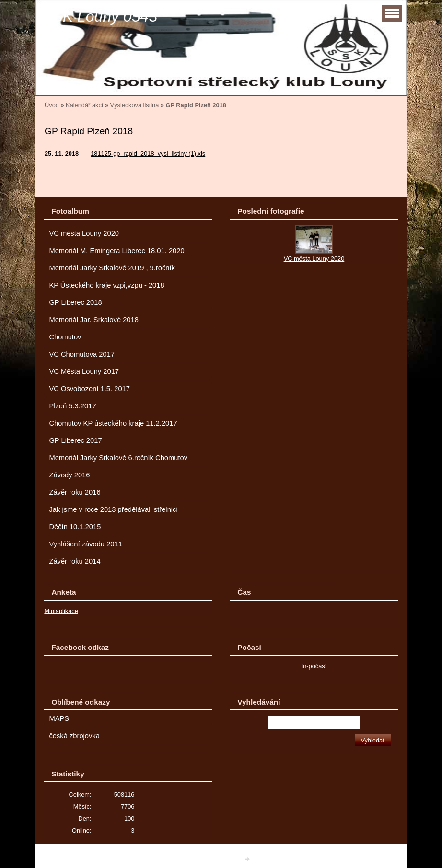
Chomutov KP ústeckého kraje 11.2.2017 (113, 423)
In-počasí (314, 666)
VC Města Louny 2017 (84, 371)
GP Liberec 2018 (75, 302)
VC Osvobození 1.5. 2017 (89, 389)
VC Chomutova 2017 (82, 354)
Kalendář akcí (84, 105)
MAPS (59, 718)
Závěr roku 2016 (75, 492)
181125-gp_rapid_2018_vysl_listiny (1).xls (148, 154)
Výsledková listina (135, 105)
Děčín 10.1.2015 (75, 527)
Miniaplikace (61, 611)
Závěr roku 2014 (75, 561)
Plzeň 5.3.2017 (72, 406)
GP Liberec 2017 (75, 440)
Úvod (52, 105)
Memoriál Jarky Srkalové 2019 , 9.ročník (112, 268)
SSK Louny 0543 (100, 16)
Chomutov (65, 337)
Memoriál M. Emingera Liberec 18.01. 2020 (116, 251)
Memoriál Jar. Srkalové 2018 (94, 320)
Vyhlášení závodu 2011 (85, 544)
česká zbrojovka (74, 736)
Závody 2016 (69, 475)
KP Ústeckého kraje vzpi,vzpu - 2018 (106, 285)
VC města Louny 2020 (84, 233)
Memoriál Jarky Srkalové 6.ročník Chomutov (118, 458)
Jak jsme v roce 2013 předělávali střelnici (113, 509)
